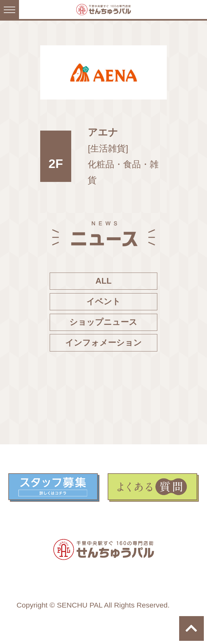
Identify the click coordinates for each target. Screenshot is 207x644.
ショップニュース (103, 322)
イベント (103, 301)
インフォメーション (103, 343)
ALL (104, 281)
